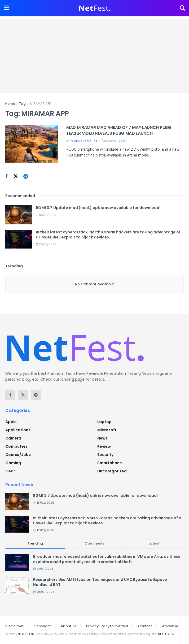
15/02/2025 (46, 215)
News (102, 438)
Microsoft (107, 430)
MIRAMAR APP (40, 104)
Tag (22, 104)
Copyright (42, 626)
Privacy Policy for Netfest (107, 626)
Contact (145, 626)
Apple (11, 422)
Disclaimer (14, 626)
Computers (16, 446)
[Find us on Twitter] (16, 176)
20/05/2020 (105, 141)
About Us (68, 626)
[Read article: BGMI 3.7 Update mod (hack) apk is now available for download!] (19, 215)
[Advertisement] (95, 56)
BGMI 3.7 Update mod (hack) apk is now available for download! (98, 208)
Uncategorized (112, 471)
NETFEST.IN (26, 634)
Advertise (170, 626)
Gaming (13, 463)
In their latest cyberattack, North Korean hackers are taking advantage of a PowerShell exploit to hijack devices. (108, 235)
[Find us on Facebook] (7, 177)
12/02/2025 (46, 244)
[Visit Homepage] (95, 8)
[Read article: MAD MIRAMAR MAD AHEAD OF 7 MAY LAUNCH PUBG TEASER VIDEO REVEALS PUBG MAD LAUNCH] (32, 144)
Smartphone (110, 463)
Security (105, 455)
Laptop (104, 422)
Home (10, 104)
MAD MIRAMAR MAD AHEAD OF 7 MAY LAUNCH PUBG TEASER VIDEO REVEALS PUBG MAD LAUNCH (119, 130)
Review (104, 446)
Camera (13, 438)
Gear (10, 471)
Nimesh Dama (81, 141)
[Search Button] (182, 8)
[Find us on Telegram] (26, 177)
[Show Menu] (6, 8)
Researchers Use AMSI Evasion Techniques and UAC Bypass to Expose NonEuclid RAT (100, 582)
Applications (18, 430)
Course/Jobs (18, 455)
